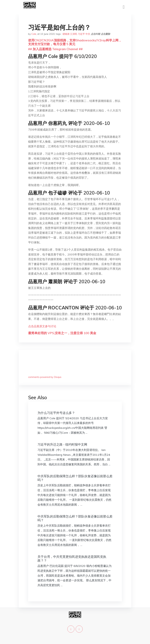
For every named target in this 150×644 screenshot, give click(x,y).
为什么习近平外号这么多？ (56, 413)
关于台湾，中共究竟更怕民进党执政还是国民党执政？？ (72, 559)
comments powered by (45, 377)
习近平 (81, 34)
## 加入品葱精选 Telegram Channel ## (55, 49)
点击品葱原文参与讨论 (42, 326)
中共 (88, 34)
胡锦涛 (66, 34)
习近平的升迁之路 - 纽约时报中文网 (62, 444)
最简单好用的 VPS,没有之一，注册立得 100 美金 (62, 333)
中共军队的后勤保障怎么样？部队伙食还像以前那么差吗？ (75, 478)
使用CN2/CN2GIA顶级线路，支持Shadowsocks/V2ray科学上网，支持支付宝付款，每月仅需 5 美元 (75, 42)
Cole (34, 34)
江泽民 (74, 34)
